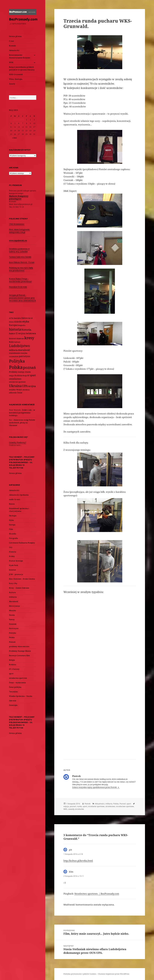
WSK (11, 62)
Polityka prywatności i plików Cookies (80, 974)
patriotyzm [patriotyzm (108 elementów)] (25, 356)
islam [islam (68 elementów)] (19, 338)
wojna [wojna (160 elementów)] (32, 386)
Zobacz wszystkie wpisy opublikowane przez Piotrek (95, 787)
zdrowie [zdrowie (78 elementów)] (13, 393)
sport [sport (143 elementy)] (33, 375)
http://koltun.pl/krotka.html (78, 861)
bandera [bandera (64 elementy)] (17, 318)
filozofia (13, 534)
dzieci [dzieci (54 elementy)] (11, 322)
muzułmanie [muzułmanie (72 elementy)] (15, 353)
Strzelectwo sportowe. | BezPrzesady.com (97, 894)
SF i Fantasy (14, 669)
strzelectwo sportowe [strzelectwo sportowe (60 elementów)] (17, 382)
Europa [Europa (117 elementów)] (13, 325)
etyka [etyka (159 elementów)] (26, 321)
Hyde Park (14, 565)
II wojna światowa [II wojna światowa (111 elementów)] (26, 333)
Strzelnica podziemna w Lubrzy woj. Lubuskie (19, 250)
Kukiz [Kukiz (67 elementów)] (12, 342)
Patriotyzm (14, 628)
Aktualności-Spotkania (19, 495)
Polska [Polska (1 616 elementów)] (16, 367)
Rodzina (13, 665)
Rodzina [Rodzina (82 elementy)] (18, 375)
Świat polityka (15, 687)
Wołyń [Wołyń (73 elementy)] (19, 390)
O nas (11, 41)
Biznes (12, 504)
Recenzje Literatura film (19, 656)
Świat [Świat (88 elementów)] (20, 393)
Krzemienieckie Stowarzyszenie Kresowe (20, 56)
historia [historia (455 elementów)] (15, 329)
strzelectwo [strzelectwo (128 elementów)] (15, 379)
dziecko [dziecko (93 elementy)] (18, 322)
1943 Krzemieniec (17, 224)
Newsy (12, 620)
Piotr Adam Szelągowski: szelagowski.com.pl (19, 231)
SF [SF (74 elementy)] (28, 376)
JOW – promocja (16, 574)
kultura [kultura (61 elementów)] (17, 342)
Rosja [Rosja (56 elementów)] (25, 376)
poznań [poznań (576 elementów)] (29, 367)
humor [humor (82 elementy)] (12, 333)
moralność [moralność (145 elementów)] (24, 350)
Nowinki (13, 624)
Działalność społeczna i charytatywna (19, 510)
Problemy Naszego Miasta (20, 651)
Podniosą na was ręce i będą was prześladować (21, 269)
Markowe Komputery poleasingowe (19, 197)
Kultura (12, 592)
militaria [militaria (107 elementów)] (13, 350)
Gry (11, 547)
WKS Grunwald (16, 74)
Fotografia (13, 538)
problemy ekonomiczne (19, 646)
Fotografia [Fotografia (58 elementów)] (21, 325)
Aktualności (14, 50)
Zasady (12, 84)
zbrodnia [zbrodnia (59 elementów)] (26, 390)
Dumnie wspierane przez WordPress (114, 974)
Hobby (12, 556)
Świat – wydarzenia (17, 683)
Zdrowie (13, 701)
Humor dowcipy (16, 561)
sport (11, 674)
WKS (65, 809)
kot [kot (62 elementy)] (23, 338)
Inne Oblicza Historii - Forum (22, 262)
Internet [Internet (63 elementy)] (12, 338)
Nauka (12, 615)
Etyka (11, 520)
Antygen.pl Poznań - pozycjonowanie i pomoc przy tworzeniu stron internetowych (22, 298)
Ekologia (13, 516)
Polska (12, 637)
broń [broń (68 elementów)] (31, 318)
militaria (13, 597)
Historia (13, 552)
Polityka (13, 633)
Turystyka (13, 692)
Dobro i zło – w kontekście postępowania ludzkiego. (22, 413)
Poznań (12, 642)
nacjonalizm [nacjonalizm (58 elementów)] (14, 356)
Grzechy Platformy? (18, 443)
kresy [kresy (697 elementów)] (29, 338)
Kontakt (12, 46)
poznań (73, 806)
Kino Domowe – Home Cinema (22, 579)
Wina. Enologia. (16, 79)
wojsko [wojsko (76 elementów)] (12, 390)
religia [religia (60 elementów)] (12, 376)
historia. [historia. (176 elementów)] (27, 330)
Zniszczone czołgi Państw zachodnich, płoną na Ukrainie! (22, 423)
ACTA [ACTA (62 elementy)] (11, 318)
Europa (12, 525)
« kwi (14, 138)
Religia (12, 660)
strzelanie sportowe (96, 806)
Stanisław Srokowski (18, 287)
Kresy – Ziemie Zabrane (19, 588)
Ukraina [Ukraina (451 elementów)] (15, 386)
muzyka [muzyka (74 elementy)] (24, 353)
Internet (12, 570)
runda (79, 806)
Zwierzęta (13, 705)
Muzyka (12, 611)
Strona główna (15, 36)
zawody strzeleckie (76, 809)
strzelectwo (110, 806)
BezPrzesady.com (23, 19)
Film (11, 529)
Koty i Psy (13, 583)
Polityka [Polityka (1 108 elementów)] (17, 361)
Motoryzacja (14, 606)
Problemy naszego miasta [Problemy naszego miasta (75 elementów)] (20, 372)
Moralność (14, 601)
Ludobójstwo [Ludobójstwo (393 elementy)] (19, 346)
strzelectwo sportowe (18, 678)
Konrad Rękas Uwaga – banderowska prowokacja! (20, 280)
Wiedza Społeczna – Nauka (21, 696)
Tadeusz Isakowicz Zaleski (20, 257)
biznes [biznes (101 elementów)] (25, 318)
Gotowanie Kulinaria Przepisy (22, 543)
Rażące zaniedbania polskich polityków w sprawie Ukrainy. (22, 68)
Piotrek (87, 804)
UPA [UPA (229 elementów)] (25, 386)
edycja (66, 806)
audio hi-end (15, 499)
